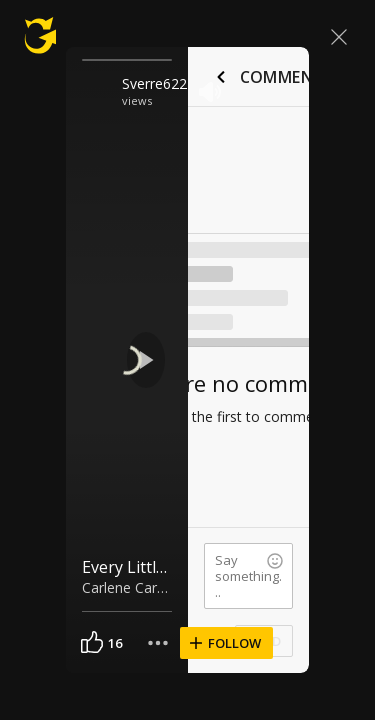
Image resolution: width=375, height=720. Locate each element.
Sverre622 (154, 83)
